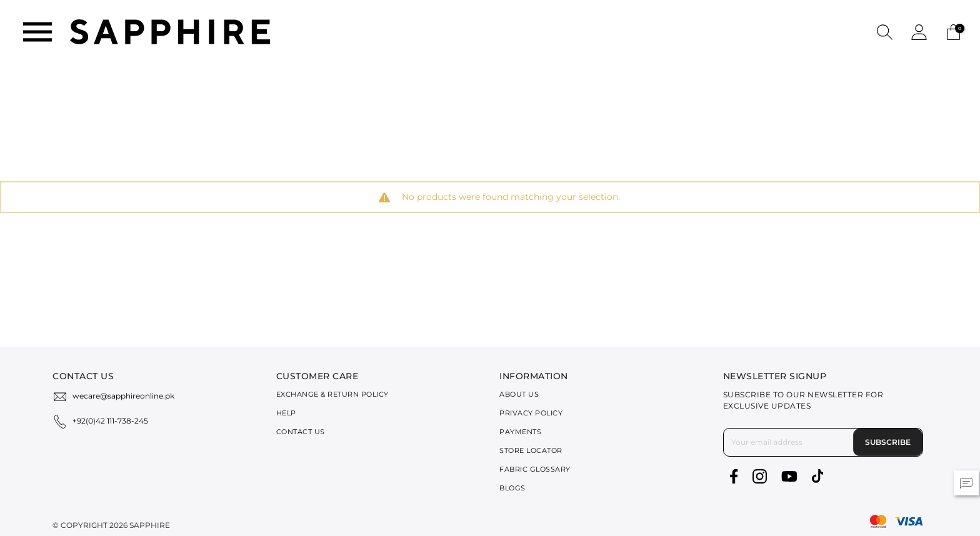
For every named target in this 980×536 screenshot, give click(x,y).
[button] (885, 32)
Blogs (512, 488)
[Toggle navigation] (37, 32)
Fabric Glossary (535, 469)
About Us (519, 394)
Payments (520, 432)
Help (286, 413)
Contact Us (301, 432)
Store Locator (531, 450)
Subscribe (888, 442)
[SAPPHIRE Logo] (170, 31)
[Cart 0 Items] (953, 31)
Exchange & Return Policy (332, 394)
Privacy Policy (531, 413)
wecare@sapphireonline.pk (123, 396)
